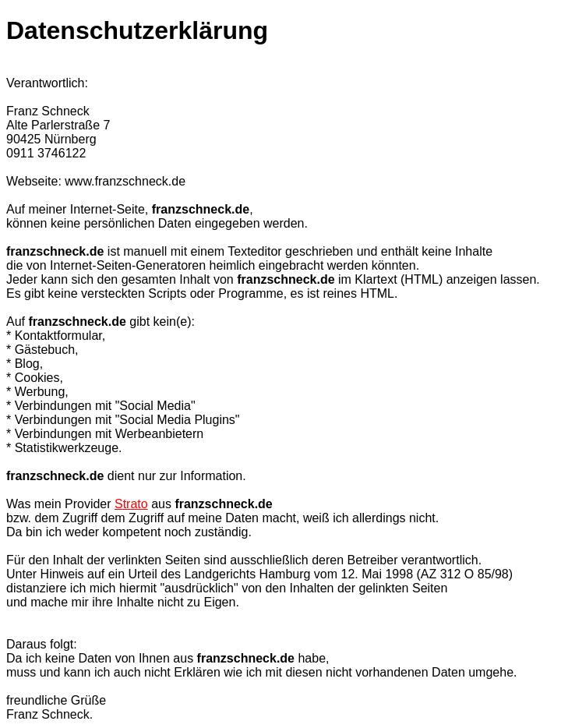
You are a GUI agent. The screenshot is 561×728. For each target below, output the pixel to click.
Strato (131, 504)
